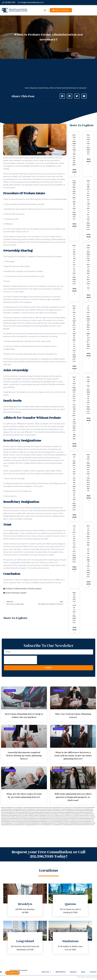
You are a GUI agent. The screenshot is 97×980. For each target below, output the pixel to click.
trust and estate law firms (89, 820)
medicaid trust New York (23, 809)
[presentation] (20, 660)
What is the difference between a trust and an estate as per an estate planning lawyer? (88, 205)
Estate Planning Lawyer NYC (48, 825)
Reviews (72, 972)
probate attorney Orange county (47, 811)
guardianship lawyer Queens (60, 825)
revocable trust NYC (69, 815)
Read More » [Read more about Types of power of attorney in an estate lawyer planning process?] (74, 569)
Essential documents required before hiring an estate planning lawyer (74, 200)
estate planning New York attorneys (62, 822)
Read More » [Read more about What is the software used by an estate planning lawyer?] (74, 630)
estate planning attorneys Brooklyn (8, 822)
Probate (9, 589)
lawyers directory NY (49, 815)
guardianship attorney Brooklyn (25, 823)
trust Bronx (92, 815)
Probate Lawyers (34, 589)
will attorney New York (25, 817)
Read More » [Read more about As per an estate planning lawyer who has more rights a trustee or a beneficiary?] (89, 356)
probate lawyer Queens (84, 812)
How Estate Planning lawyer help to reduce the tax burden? (74, 150)
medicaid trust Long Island (12, 809)
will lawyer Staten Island (9, 818)
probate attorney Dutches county (8, 811)
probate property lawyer (18, 815)
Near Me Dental (83, 825)
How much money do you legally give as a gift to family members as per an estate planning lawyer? (74, 334)
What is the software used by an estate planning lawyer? (74, 608)
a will (52, 239)
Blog (82, 972)
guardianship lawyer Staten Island (73, 825)
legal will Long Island (5, 808)
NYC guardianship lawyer (88, 809)
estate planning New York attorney (47, 822)
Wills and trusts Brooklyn (28, 818)
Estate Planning (12, 593)
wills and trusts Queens (69, 818)
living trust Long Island (53, 808)
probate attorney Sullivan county (15, 812)
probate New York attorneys (59, 814)
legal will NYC (21, 808)
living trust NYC (70, 808)
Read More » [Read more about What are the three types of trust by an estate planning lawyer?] (74, 291)
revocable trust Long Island (39, 815)
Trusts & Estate (18, 10)
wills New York (49, 820)
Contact (93, 972)
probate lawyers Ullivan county (47, 814)
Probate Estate (20, 589)
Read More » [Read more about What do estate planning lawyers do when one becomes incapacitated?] (89, 498)
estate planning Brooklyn (34, 822)
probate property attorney (7, 815)
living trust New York (62, 808)
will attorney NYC (34, 817)
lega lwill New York (14, 808)
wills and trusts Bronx (19, 818)
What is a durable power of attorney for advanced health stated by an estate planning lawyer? (74, 482)
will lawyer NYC (87, 817)
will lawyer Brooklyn (61, 817)
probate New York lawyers (77, 820)
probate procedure (31, 166)
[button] (45, 10)
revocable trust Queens (78, 815)
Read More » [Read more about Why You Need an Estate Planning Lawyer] (89, 161)
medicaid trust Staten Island (52, 809)
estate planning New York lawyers (11, 823)
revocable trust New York (59, 815)
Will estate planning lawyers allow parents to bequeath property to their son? (88, 268)
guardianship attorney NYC (65, 823)
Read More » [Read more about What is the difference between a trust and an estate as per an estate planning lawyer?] (89, 237)
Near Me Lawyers (91, 825)
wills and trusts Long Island (39, 818)
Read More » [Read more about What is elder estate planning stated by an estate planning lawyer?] (89, 421)
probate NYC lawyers (90, 814)
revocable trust (87, 815)
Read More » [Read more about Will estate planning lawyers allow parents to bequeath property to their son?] (89, 297)
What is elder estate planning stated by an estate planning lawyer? (88, 395)
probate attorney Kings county (22, 811)
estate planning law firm (18, 11)
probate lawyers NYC (13, 814)
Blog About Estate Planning (39, 88)
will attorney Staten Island (52, 817)
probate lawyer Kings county (51, 812)
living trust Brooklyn (44, 808)
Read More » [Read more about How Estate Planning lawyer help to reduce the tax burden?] (74, 172)
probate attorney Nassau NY (34, 811)
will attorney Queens (42, 817)
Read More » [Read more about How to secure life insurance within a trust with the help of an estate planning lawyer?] (89, 584)
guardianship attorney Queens (77, 823)
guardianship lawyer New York (36, 825)
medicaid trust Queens (42, 809)
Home (27, 88)
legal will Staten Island (36, 808)
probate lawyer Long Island (63, 812)
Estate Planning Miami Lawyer (33, 820)
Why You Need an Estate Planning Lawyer (88, 145)
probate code (50, 382)
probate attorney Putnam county (61, 811)
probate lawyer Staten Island (24, 814)
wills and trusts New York (50, 818)
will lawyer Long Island (70, 817)
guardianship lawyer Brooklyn (10, 825)
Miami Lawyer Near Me (14, 820)
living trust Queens (77, 808)
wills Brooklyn (88, 818)
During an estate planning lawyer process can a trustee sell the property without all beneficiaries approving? (74, 408)
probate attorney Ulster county (28, 812)
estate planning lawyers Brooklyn (22, 822)
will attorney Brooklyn (6, 817)
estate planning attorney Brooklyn (76, 822)
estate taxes (14, 533)
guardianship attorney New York (52, 823)
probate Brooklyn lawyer (40, 812)
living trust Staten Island (86, 808)
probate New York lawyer (71, 814)
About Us (43, 972)
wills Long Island (42, 820)
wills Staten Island (56, 820)
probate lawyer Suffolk (35, 814)
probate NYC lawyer (81, 814)
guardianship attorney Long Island (39, 823)
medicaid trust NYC (33, 809)
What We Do (58, 972)
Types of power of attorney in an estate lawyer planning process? (74, 544)
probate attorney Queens (73, 811)
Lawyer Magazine (23, 820)
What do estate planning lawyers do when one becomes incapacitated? (88, 473)
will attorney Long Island (15, 817)
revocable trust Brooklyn (28, 815)
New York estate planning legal (65, 809)
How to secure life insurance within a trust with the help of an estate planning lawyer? (88, 551)
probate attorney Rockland (84, 811)
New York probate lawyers (77, 809)
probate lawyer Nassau (74, 812)
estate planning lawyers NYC (66, 820)
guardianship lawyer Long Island (23, 825)
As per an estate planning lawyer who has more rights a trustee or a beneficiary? (88, 327)
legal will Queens (27, 808)
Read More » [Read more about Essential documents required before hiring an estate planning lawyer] (74, 226)
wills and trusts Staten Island (80, 818)
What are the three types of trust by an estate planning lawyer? (74, 265)
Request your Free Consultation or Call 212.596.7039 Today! (48, 854)
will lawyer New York (80, 817)
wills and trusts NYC (60, 818)
